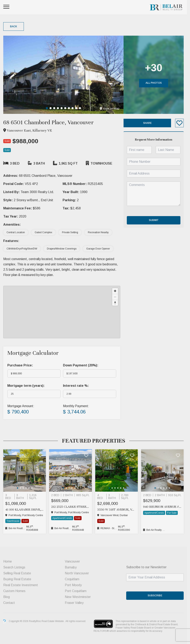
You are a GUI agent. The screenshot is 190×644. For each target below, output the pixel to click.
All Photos (156, 83)
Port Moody (74, 585)
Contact (9, 603)
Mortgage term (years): (26, 386)
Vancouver (73, 561)
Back (14, 26)
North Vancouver (78, 573)
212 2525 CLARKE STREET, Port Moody (72, 507)
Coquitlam (73, 579)
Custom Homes (14, 591)
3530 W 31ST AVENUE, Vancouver (118, 510)
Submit (156, 220)
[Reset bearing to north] (117, 303)
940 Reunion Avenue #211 (165, 507)
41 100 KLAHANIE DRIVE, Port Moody (25, 510)
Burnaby (72, 567)
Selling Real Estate (17, 573)
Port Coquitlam (77, 591)
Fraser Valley (75, 603)
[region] (63, 312)
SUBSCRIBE (158, 596)
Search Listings (14, 567)
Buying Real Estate (17, 579)
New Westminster (79, 597)
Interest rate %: (77, 386)
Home (8, 561)
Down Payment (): (82, 365)
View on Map (112, 109)
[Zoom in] (117, 291)
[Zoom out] (117, 297)
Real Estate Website (53, 621)
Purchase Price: (20, 365)
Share (150, 123)
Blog (7, 597)
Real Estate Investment (21, 585)
